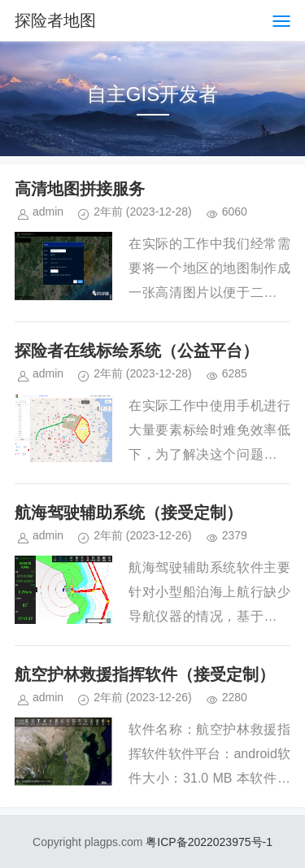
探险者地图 (55, 20)
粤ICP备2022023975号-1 (209, 842)
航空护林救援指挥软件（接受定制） (145, 674)
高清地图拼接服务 (80, 189)
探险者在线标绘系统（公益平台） (137, 351)
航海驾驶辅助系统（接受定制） (129, 513)
